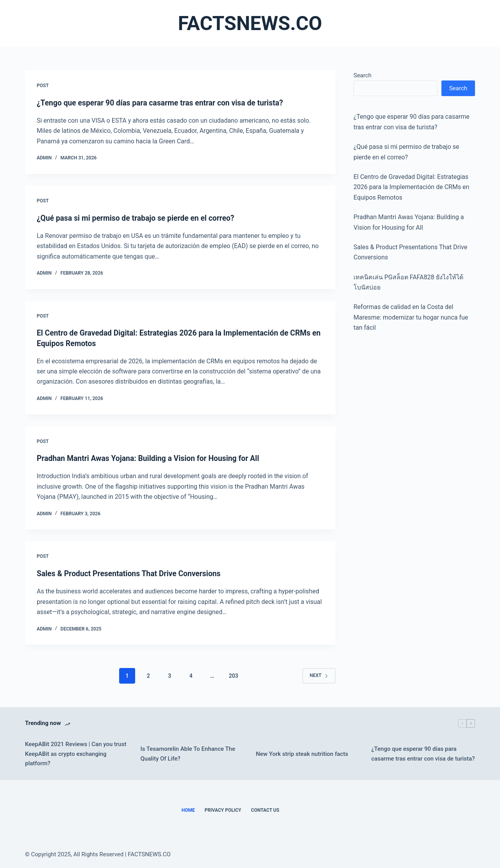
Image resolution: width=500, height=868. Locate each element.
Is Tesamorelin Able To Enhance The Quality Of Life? (188, 754)
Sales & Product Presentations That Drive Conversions (132, 573)
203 (234, 675)
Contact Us (265, 810)
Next (319, 675)
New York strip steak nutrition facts (302, 754)
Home (188, 810)
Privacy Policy (223, 810)
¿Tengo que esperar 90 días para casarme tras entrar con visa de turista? (164, 103)
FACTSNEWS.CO (250, 23)
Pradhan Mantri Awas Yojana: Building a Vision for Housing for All (152, 458)
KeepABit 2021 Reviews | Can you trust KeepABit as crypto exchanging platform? (76, 754)
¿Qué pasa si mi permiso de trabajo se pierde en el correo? (139, 218)
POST (43, 86)
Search (362, 75)
